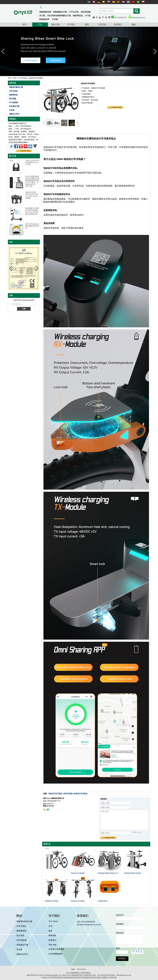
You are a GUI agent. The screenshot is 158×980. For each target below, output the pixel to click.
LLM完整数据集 (55, 954)
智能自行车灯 (14, 114)
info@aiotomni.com (137, 18)
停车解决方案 (14, 106)
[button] (155, 51)
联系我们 (118, 24)
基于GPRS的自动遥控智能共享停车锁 (32, 226)
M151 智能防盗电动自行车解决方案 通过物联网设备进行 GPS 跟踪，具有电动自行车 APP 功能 (32, 181)
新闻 (87, 24)
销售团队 (52, 935)
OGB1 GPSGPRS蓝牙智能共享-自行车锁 (32, 162)
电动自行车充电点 (81, 794)
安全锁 (12, 110)
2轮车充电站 (68, 794)
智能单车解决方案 (16, 87)
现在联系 (24, 151)
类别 (15, 78)
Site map (52, 945)
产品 (40, 24)
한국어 (128, 2)
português (118, 2)
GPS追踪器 (14, 102)
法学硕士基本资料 (56, 949)
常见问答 (102, 24)
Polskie (143, 2)
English (89, 2)
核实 (118, 948)
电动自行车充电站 (55, 794)
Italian (103, 2)
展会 (50, 931)
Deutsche (99, 2)
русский (108, 2)
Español (113, 2)
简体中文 (133, 2)
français (94, 2)
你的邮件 (120, 924)
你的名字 (120, 915)
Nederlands (123, 2)
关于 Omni (53, 921)
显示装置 (13, 99)
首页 (24, 24)
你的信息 (120, 933)
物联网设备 (13, 95)
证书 (50, 926)
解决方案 (56, 24)
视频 (134, 24)
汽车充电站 (23, 78)
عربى (138, 2)
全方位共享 (81, 969)
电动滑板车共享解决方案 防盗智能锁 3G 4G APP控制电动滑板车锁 (32, 211)
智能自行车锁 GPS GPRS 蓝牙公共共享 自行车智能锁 (32, 195)
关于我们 (71, 24)
